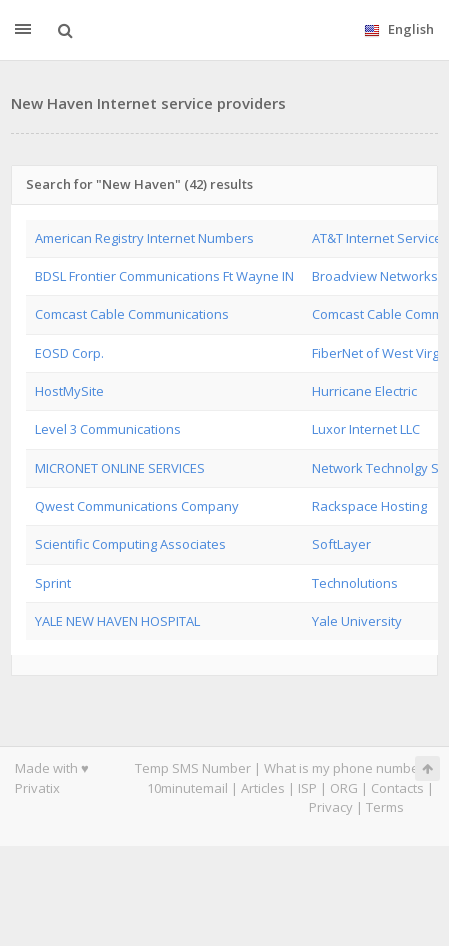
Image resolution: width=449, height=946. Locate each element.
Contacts (397, 788)
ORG (344, 788)
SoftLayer (341, 544)
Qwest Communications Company (137, 506)
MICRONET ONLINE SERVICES (120, 468)
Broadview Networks (375, 276)
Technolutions (355, 583)
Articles (263, 788)
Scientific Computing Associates (130, 544)
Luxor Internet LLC (366, 429)
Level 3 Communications (108, 429)
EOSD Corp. (69, 353)
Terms (385, 807)
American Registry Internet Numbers (144, 238)
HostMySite (69, 391)
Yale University (357, 621)
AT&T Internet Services (380, 238)
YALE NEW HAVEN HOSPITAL (117, 621)
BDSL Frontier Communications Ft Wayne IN (164, 276)
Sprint (53, 583)
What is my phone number (344, 768)
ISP (307, 788)
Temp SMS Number (193, 768)
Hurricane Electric (364, 391)
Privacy (331, 807)
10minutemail (187, 788)
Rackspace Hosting (369, 506)
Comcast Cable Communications (132, 314)
